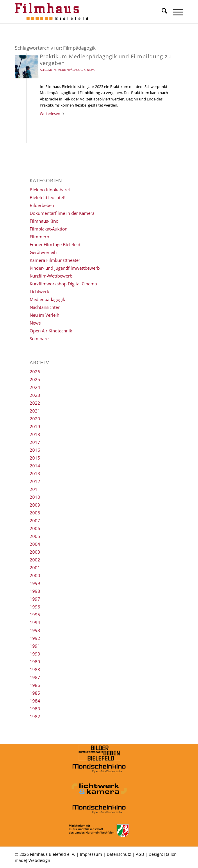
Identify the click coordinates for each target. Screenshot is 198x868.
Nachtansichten (45, 307)
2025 (35, 379)
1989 (35, 662)
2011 (35, 489)
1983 (35, 709)
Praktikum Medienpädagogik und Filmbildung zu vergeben (105, 60)
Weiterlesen (52, 114)
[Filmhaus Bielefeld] (82, 12)
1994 (35, 622)
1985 (35, 693)
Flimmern (39, 237)
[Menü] (175, 12)
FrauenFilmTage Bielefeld (55, 244)
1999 (35, 583)
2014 (35, 466)
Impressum (91, 854)
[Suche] (162, 12)
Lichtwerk (39, 291)
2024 (35, 387)
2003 (35, 552)
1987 (35, 677)
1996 (35, 607)
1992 (35, 638)
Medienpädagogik (71, 70)
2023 (35, 395)
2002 (35, 560)
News (91, 70)
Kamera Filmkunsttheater (55, 260)
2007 (35, 521)
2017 (35, 442)
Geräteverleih (43, 252)
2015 (35, 458)
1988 (35, 669)
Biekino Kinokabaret (50, 190)
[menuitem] (162, 12)
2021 (35, 411)
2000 (35, 575)
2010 (35, 497)
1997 (35, 599)
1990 (35, 654)
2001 (35, 568)
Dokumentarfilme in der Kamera (62, 213)
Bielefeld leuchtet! (48, 197)
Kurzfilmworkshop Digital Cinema (63, 284)
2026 (35, 372)
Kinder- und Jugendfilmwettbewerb (65, 268)
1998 (35, 591)
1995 (35, 615)
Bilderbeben (42, 205)
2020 (35, 419)
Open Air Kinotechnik (51, 331)
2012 (35, 481)
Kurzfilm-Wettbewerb (51, 276)
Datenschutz (119, 854)
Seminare (39, 338)
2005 (35, 536)
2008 (35, 513)
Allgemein (48, 70)
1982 (35, 716)
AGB (140, 854)
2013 (35, 473)
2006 (35, 528)
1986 (35, 685)
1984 (35, 701)
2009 (35, 505)
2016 (35, 450)
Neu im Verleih (44, 315)
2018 (35, 434)
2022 (35, 403)
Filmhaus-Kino (44, 221)
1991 (35, 646)
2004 (35, 544)
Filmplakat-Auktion (49, 229)
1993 (35, 630)
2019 (35, 426)
